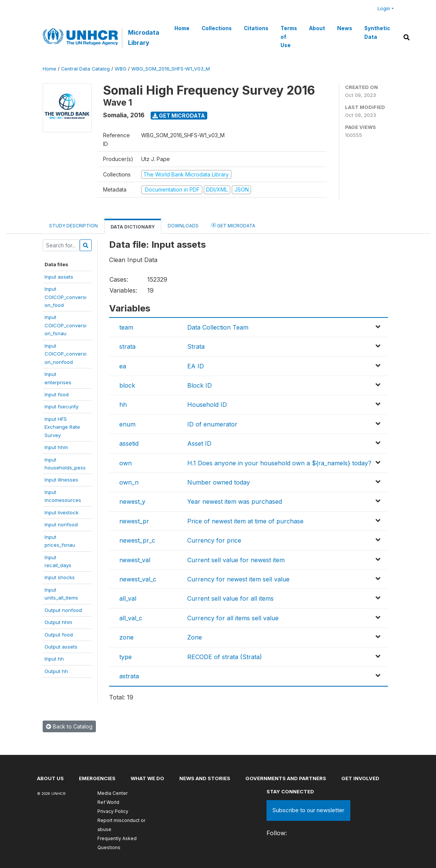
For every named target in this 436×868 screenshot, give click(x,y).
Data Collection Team (218, 327)
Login (384, 8)
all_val (128, 598)
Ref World (108, 802)
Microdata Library (144, 37)
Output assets (61, 647)
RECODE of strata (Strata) (225, 657)
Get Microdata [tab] (233, 225)
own (126, 463)
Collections (217, 28)
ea (123, 366)
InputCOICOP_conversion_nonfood (65, 354)
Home (182, 28)
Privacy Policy (113, 811)
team (126, 327)
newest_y (132, 501)
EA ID (196, 366)
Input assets (59, 277)
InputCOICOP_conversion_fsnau (65, 325)
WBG (121, 69)
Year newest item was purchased (235, 501)
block (127, 385)
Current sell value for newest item (236, 560)
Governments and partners (286, 778)
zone (126, 637)
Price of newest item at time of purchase (245, 521)
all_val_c (131, 618)
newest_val (135, 560)
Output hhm (58, 622)
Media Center (112, 793)
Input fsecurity (62, 406)
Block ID (200, 385)
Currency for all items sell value (233, 618)
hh (123, 405)
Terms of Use (289, 37)
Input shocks (60, 577)
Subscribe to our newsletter (308, 810)
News (345, 28)
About (317, 28)
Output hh (56, 671)
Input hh (54, 659)
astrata (129, 676)
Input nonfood (61, 524)
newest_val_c (138, 579)
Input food (57, 394)
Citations (256, 28)
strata (127, 347)
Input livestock (62, 512)
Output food (59, 635)
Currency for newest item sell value (238, 579)
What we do (147, 778)
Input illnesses (61, 480)
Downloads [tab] (183, 226)
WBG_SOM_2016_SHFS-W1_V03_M (171, 69)
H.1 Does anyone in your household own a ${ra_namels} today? (279, 463)
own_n (129, 482)
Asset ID (199, 443)
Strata (196, 347)
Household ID (207, 405)
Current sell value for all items (230, 598)
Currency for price (214, 540)
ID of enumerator (212, 424)
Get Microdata (179, 116)
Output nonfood (63, 610)
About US (50, 778)
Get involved (360, 778)
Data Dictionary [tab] (133, 227)
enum (127, 424)
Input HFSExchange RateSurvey (62, 427)
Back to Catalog (69, 726)
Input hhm (56, 447)
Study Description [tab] (73, 226)
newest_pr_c (137, 540)
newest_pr (134, 521)
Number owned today (219, 482)
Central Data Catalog (86, 69)
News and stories (205, 778)
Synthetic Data (377, 32)
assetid (129, 443)
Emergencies (97, 778)
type (126, 657)
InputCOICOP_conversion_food (65, 297)
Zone (195, 637)
